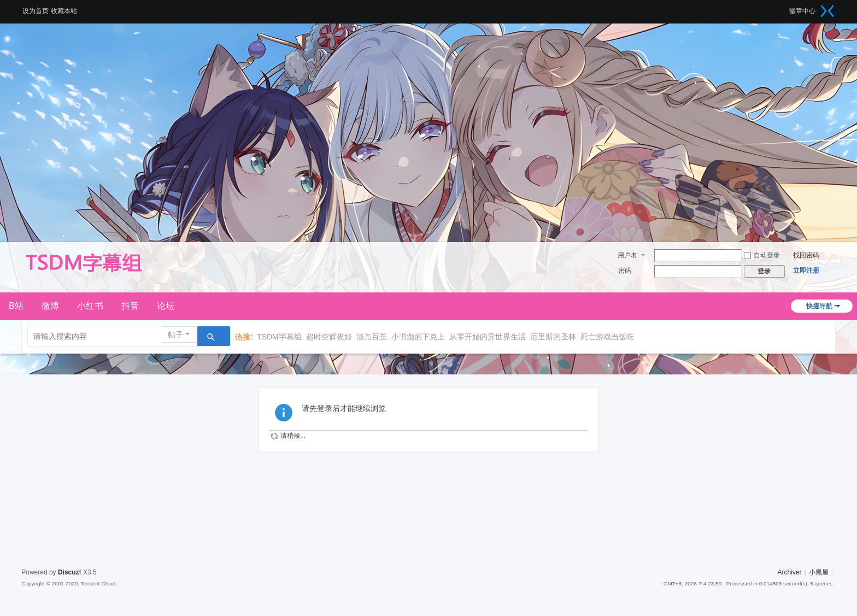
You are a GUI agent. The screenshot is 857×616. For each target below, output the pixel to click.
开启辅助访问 (785, 8)
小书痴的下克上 (418, 337)
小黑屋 (819, 572)
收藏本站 (64, 11)
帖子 (175, 335)
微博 (50, 306)
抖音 (130, 306)
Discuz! (70, 572)
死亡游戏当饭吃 (607, 337)
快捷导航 (819, 306)
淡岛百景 (372, 337)
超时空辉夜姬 (329, 337)
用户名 (627, 255)
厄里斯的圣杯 (553, 337)
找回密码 (806, 255)
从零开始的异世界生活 (488, 337)
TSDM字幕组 (279, 337)
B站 (16, 306)
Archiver (790, 572)
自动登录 (762, 255)
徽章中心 (802, 11)
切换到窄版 (827, 11)
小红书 (90, 306)
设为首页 (36, 11)
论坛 (166, 306)
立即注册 (806, 271)
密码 (625, 271)
